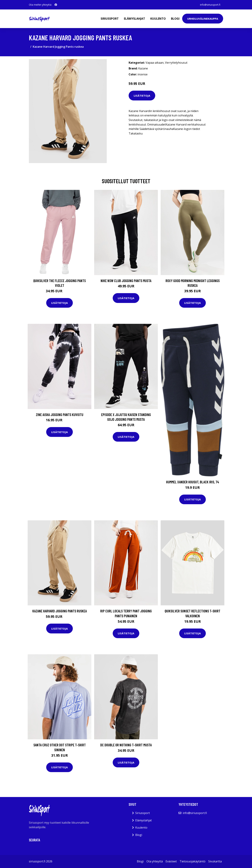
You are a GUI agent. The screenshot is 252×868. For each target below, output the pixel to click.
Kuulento (158, 19)
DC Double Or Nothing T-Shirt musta (126, 745)
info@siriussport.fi (210, 5)
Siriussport (110, 19)
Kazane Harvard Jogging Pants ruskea (60, 611)
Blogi (175, 19)
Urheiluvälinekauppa (203, 19)
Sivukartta (215, 861)
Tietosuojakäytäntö (192, 861)
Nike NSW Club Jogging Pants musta (126, 281)
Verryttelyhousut (176, 63)
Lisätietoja (142, 96)
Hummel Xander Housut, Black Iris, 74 (193, 482)
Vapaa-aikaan (155, 63)
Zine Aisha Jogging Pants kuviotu (60, 415)
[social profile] (56, 5)
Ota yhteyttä (155, 861)
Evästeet (171, 861)
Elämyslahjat (134, 19)
